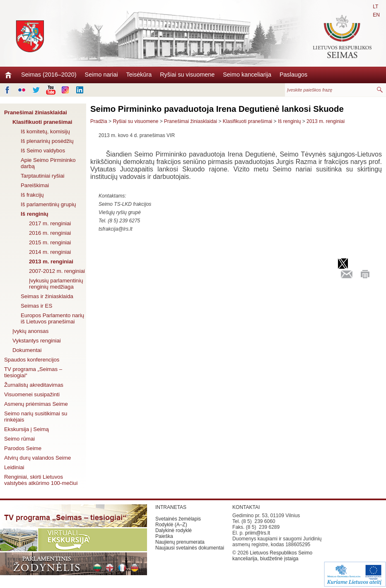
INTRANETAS (171, 507)
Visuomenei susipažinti (32, 394)
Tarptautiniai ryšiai (43, 176)
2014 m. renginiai (50, 252)
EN (376, 15)
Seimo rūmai (19, 439)
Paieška (164, 536)
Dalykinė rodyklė (174, 530)
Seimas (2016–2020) (49, 75)
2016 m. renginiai (50, 233)
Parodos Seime (23, 448)
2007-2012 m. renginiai (57, 271)
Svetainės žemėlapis (178, 519)
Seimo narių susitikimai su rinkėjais (36, 417)
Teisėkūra (139, 75)
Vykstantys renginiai (37, 341)
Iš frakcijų (32, 195)
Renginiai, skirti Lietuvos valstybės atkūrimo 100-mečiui (41, 480)
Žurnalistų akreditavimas (34, 385)
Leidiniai (14, 467)
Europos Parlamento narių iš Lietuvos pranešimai (52, 318)
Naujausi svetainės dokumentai (190, 548)
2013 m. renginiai (51, 261)
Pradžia (99, 121)
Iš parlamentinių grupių (48, 204)
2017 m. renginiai (50, 223)
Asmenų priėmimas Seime (36, 404)
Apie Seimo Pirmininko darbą (48, 163)
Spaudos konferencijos (32, 360)
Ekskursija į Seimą (27, 429)
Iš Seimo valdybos (43, 151)
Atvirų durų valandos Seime (37, 458)
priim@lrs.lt (258, 533)
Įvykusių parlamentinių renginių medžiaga (56, 284)
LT (375, 7)
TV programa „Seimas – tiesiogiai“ (33, 372)
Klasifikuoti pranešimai (42, 122)
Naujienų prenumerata (180, 542)
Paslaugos (293, 75)
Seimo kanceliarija (247, 75)
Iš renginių (35, 214)
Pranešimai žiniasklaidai (36, 112)
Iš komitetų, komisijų (45, 131)
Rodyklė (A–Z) (171, 525)
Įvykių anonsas (30, 331)
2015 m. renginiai (50, 242)
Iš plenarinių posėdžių (47, 141)
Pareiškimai (35, 185)
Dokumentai (27, 350)
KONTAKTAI (246, 507)
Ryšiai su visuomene (187, 75)
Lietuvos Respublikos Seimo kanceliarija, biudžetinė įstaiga (272, 556)
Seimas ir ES (36, 306)
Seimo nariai (101, 75)
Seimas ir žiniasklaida (47, 296)
